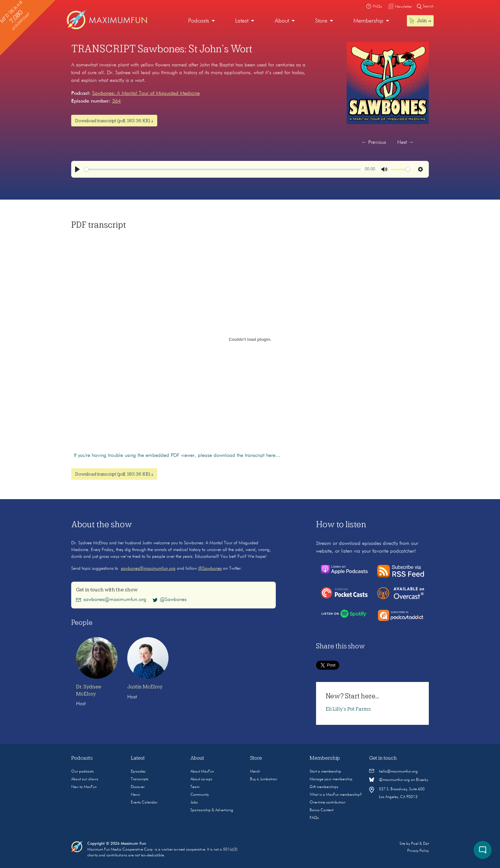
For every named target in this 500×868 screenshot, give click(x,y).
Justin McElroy (145, 687)
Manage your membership (331, 779)
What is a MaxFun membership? (336, 795)
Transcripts (140, 779)
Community (200, 795)
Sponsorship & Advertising (212, 810)
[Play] (77, 169)
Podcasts (199, 21)
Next (405, 143)
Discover (138, 787)
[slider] (223, 169)
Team (195, 787)
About (282, 21)
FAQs (314, 818)
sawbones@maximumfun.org (148, 568)
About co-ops (201, 779)
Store (321, 21)
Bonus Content (322, 810)
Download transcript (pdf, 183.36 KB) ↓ (114, 121)
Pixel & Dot (420, 844)
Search (425, 6)
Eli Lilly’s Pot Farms (348, 709)
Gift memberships (324, 787)
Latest (242, 21)
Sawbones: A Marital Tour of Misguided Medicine (146, 94)
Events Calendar (144, 803)
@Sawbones (210, 568)
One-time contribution (327, 803)
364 (116, 101)
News (135, 795)
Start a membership (325, 772)
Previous (374, 143)
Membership (368, 21)
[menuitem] (202, 21)
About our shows (85, 779)
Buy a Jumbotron (264, 779)
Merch (255, 772)
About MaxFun (202, 772)
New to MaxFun (84, 787)
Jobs (194, 803)
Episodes (138, 772)
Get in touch (383, 758)
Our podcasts (82, 772)
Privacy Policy (418, 851)
